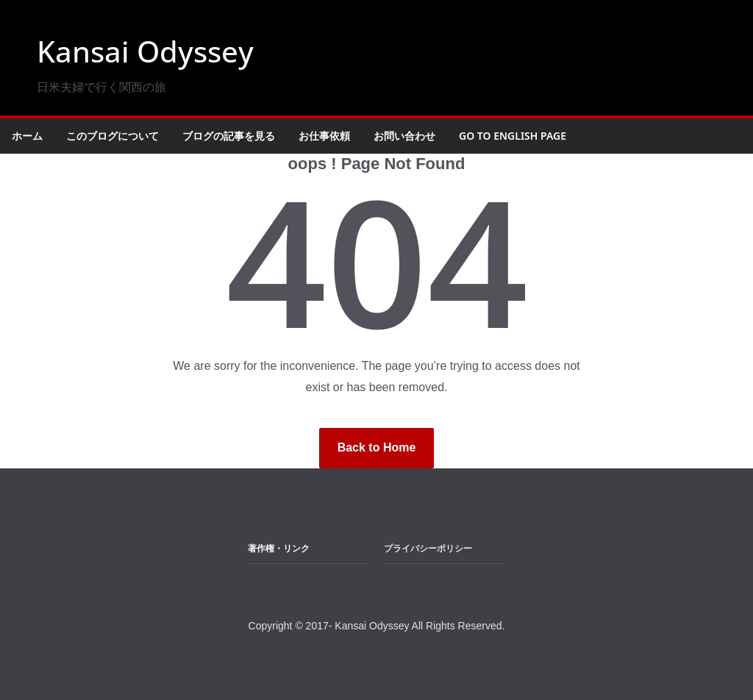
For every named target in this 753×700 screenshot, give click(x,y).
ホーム (27, 136)
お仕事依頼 (324, 136)
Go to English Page (513, 136)
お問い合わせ (404, 136)
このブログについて (113, 136)
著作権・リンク (279, 549)
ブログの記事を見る (229, 136)
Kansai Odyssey (145, 51)
